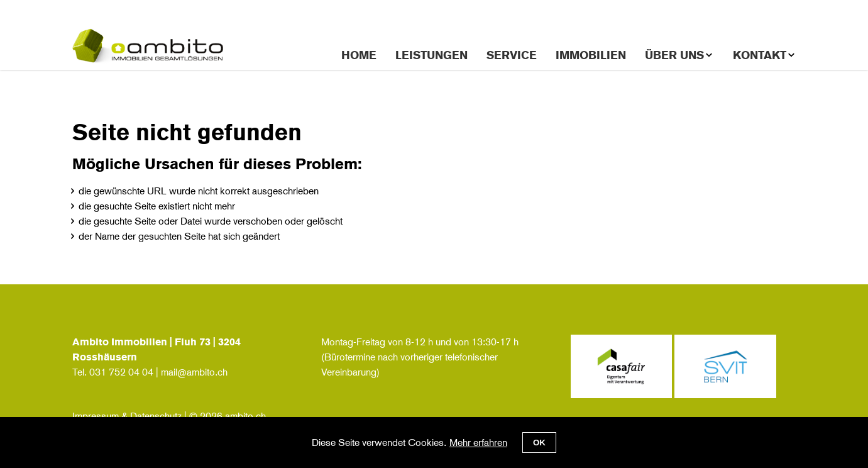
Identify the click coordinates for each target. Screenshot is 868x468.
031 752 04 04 (121, 372)
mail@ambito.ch (194, 372)
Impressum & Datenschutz (127, 416)
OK (539, 443)
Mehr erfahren (478, 443)
